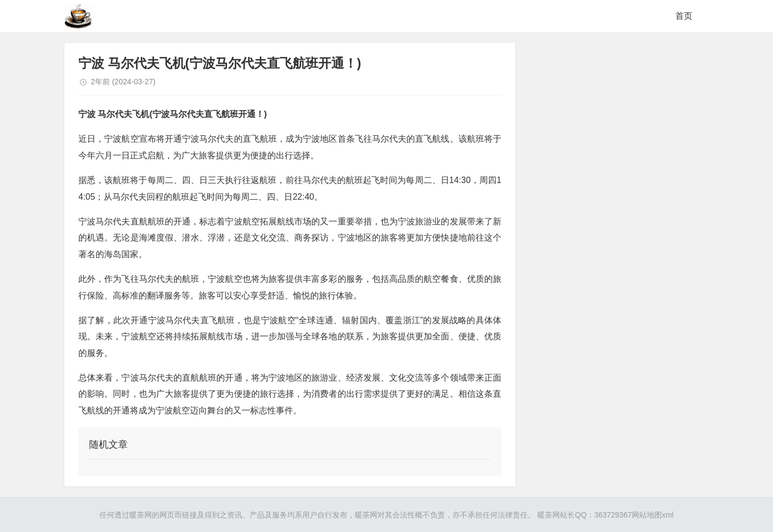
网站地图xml (653, 515)
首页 (684, 16)
